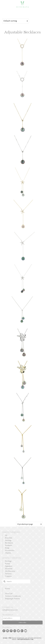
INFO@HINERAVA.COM (25, 639)
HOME (5, 638)
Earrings (8, 540)
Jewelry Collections (12, 558)
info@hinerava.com (10, 610)
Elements (9, 569)
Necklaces (9, 543)
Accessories (10, 550)
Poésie (8, 564)
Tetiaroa (8, 574)
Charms (8, 553)
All (6, 535)
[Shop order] (16, 21)
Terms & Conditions (13, 596)
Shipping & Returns (12, 599)
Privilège (8, 561)
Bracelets (9, 538)
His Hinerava (10, 571)
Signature (9, 566)
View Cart (9, 594)
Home (8, 589)
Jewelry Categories (11, 532)
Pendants (9, 545)
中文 (10, 638)
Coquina (8, 576)
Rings (7, 548)
